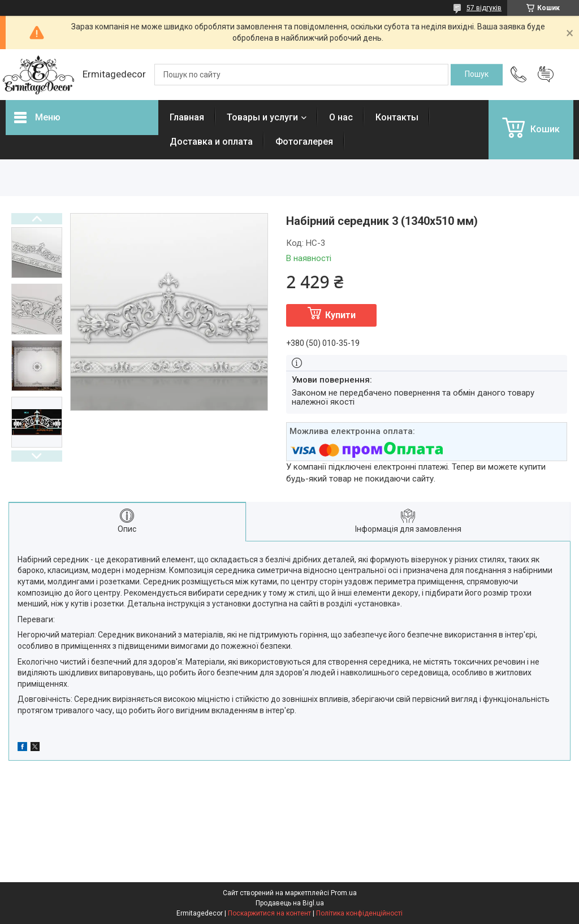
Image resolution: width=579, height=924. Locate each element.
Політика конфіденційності (359, 913)
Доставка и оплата (211, 142)
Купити (340, 315)
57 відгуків (484, 8)
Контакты (397, 117)
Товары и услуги (262, 117)
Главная (187, 117)
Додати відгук (546, 75)
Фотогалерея (304, 142)
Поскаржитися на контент (269, 913)
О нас (341, 117)
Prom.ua (344, 893)
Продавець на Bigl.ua (290, 903)
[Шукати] (477, 75)
